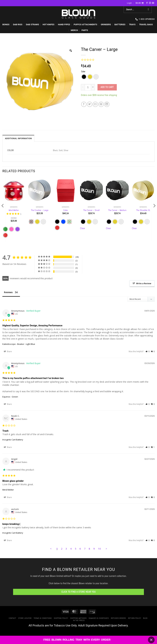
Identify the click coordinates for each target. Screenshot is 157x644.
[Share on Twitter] (90, 104)
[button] (129, 3)
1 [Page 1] (57, 549)
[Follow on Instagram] (150, 3)
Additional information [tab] (18, 138)
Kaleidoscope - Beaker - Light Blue (19, 344)
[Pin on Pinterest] (101, 104)
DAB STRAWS (33, 24)
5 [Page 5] (76, 549)
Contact (12, 618)
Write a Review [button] (144, 283)
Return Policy (135, 618)
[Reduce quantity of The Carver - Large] (83, 87)
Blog (145, 618)
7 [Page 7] (85, 549)
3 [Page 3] (66, 549)
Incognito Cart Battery (13, 440)
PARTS (85, 30)
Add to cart (107, 87)
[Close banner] (151, 640)
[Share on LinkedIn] (107, 104)
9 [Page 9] (94, 549)
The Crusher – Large (40, 210)
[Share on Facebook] (84, 104)
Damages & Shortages (99, 618)
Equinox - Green (10, 397)
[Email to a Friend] (95, 104)
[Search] (148, 9)
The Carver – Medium (117, 210)
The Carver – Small (91, 210)
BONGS (6, 24)
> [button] (106, 549)
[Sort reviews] (141, 299)
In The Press (79, 621)
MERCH (74, 30)
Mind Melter (14, 210)
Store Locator (25, 618)
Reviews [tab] (8, 292)
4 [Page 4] (71, 549)
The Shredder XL (143, 210)
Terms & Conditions (43, 618)
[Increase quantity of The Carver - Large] (93, 87)
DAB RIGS (18, 24)
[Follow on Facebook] (147, 3)
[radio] (84, 77)
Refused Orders (118, 618)
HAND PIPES (64, 24)
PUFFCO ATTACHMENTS (86, 24)
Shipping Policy (61, 618)
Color (83, 72)
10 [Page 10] (99, 549)
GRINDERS (106, 24)
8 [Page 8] (89, 549)
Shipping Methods (78, 618)
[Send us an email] (153, 3)
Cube (65, 210)
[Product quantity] (88, 87)
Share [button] (8, 352)
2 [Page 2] (62, 549)
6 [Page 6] (80, 549)
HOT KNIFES (49, 24)
